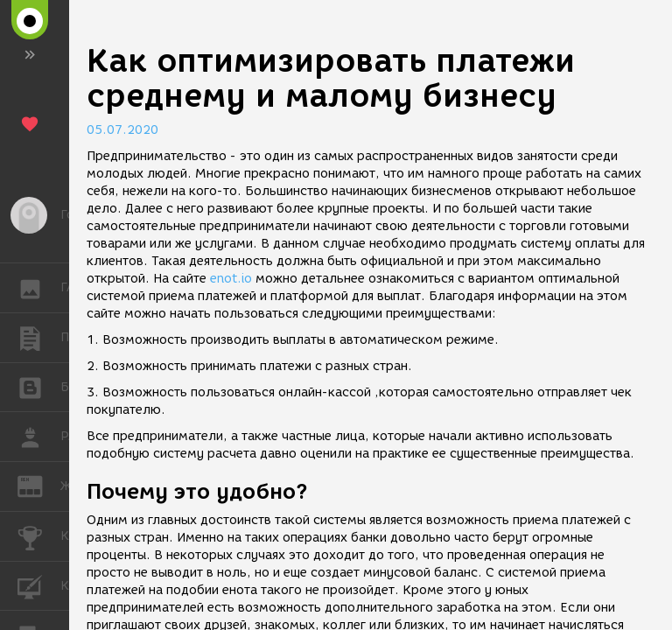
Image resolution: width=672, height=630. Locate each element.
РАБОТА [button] (39, 437)
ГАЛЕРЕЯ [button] (39, 288)
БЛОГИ (39, 386)
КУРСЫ (39, 585)
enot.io (231, 279)
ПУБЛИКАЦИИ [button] (39, 338)
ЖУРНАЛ (39, 485)
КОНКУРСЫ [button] (39, 536)
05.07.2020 (122, 130)
